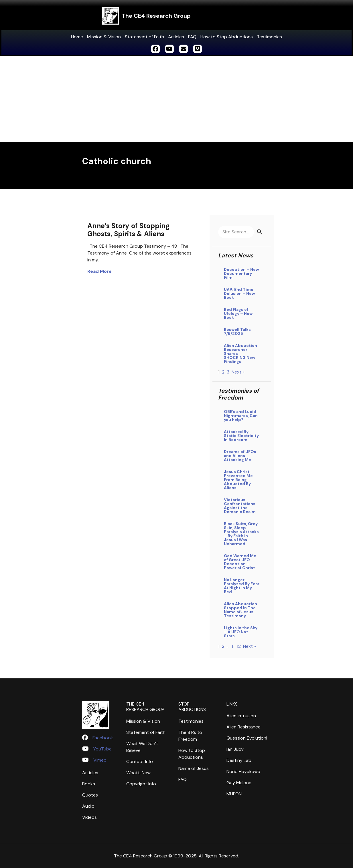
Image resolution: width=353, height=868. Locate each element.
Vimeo (100, 760)
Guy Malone (239, 783)
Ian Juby (235, 749)
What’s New (138, 773)
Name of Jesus (194, 768)
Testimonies (269, 37)
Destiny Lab (239, 760)
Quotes (90, 795)
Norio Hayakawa (243, 771)
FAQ (192, 37)
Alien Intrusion (241, 716)
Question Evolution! (247, 738)
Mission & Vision (104, 37)
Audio (88, 806)
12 (239, 646)
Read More (99, 271)
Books (89, 784)
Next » (238, 372)
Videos (89, 817)
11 (233, 646)
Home (77, 37)
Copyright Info (141, 784)
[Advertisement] (177, 99)
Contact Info (140, 761)
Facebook (103, 738)
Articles (176, 37)
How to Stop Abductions (227, 37)
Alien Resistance (243, 727)
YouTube (102, 749)
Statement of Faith (144, 37)
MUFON (234, 794)
